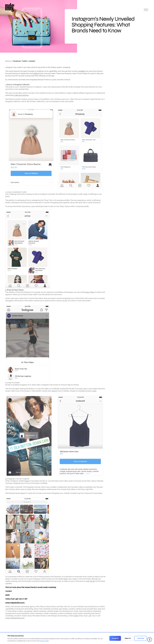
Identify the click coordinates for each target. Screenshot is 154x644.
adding (36, 73)
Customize (141, 638)
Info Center (91, 583)
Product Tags (89, 294)
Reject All (128, 638)
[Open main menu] (146, 11)
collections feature (21, 97)
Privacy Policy (45, 641)
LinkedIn (32, 61)
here (66, 580)
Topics (27, 482)
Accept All (115, 638)
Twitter (25, 61)
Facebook (17, 61)
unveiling (82, 71)
